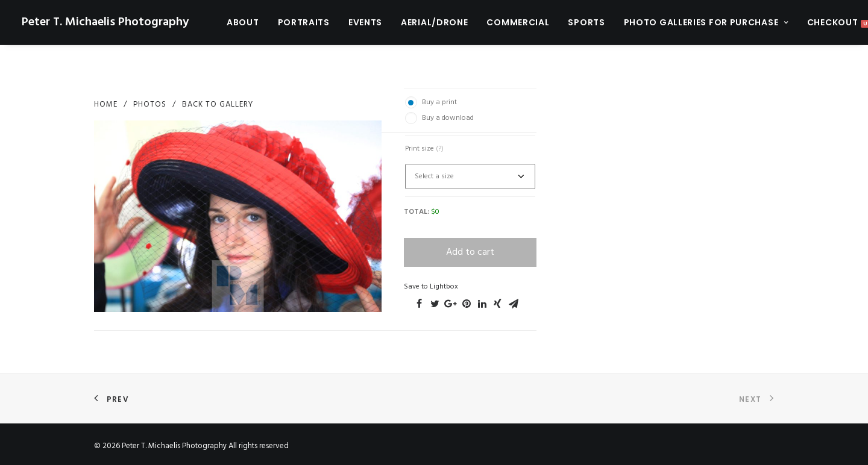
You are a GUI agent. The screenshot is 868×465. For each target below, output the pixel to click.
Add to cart (470, 252)
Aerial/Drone (434, 22)
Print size (424, 149)
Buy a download (448, 118)
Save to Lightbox (431, 287)
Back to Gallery (218, 105)
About (243, 22)
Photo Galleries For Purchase (706, 22)
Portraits (304, 22)
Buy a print (439, 102)
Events (365, 22)
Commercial (518, 22)
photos (150, 105)
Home (106, 105)
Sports (586, 22)
